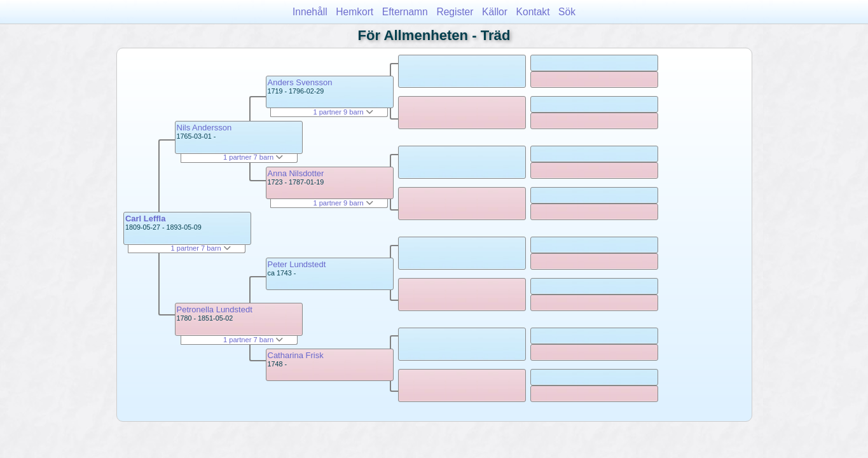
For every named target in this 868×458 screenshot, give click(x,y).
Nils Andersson (204, 128)
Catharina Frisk (296, 355)
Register (455, 12)
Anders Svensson (300, 82)
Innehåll (310, 12)
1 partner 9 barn (343, 112)
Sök (567, 12)
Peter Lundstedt (297, 264)
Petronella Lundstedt (215, 309)
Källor (495, 12)
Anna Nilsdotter (296, 173)
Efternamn (405, 12)
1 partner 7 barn (200, 248)
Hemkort (355, 12)
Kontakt (533, 12)
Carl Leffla (146, 219)
